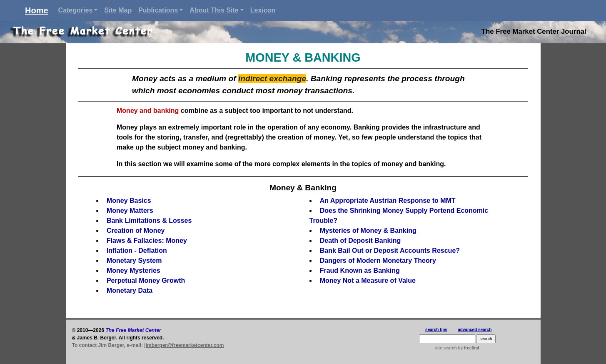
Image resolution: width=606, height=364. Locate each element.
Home (37, 10)
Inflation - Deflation (137, 251)
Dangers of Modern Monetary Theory (378, 261)
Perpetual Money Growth (146, 280)
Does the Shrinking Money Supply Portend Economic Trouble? (399, 216)
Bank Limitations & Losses (149, 221)
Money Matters (130, 211)
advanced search (475, 330)
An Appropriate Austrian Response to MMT (388, 201)
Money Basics (129, 201)
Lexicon (263, 10)
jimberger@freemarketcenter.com (184, 345)
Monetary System (134, 261)
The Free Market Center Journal (534, 31)
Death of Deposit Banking (360, 241)
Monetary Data (130, 290)
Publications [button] (158, 10)
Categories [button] (76, 10)
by (468, 348)
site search (446, 348)
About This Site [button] (214, 10)
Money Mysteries (133, 271)
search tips (436, 330)
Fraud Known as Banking (360, 271)
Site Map (118, 10)
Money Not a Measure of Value (368, 280)
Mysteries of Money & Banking (368, 231)
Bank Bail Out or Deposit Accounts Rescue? (390, 251)
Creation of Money (136, 231)
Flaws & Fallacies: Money (147, 241)
